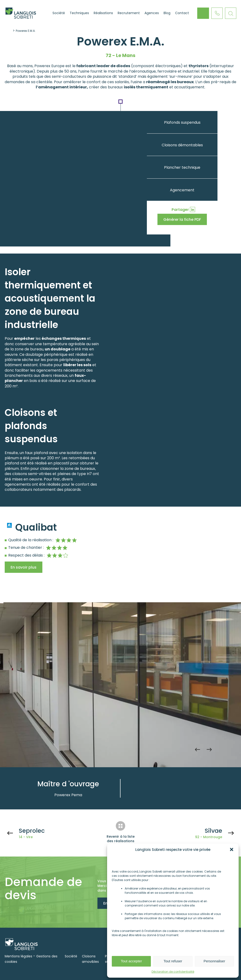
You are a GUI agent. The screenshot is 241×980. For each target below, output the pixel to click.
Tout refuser (173, 961)
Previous (197, 750)
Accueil (44, 13)
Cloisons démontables (182, 145)
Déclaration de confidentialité (173, 972)
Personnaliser (214, 961)
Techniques (79, 13)
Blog (167, 13)
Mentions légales (18, 956)
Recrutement (129, 13)
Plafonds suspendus (182, 122)
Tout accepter (131, 961)
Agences (152, 13)
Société (59, 13)
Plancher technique (182, 167)
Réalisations (103, 13)
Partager (180, 210)
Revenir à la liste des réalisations (121, 839)
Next (209, 750)
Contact (182, 13)
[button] (232, 849)
